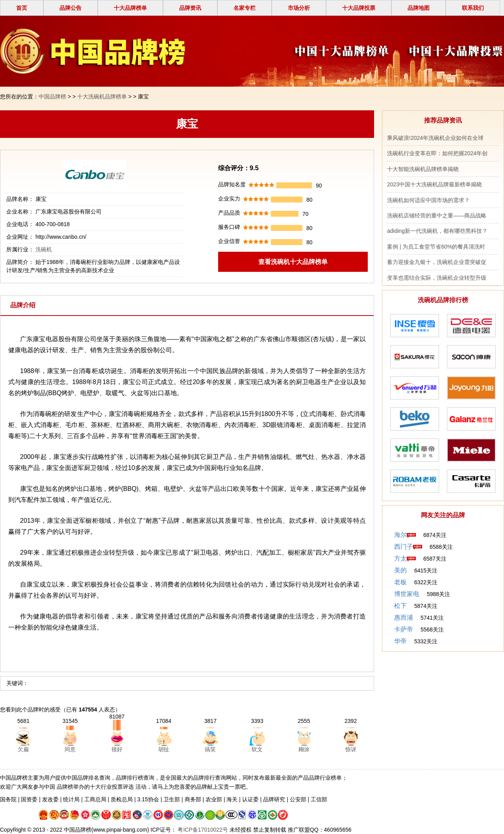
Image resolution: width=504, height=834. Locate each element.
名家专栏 (245, 8)
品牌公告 (70, 8)
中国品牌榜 (52, 97)
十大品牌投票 (359, 8)
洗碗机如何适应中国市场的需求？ (428, 200)
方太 (400, 558)
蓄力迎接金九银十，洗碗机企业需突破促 (437, 262)
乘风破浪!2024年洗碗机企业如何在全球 (435, 138)
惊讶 (351, 749)
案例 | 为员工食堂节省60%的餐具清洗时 (436, 247)
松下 (400, 606)
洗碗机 (44, 249)
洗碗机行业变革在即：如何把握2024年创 (437, 153)
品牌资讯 (190, 8)
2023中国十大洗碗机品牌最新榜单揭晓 (435, 184)
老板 (400, 582)
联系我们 (473, 8)
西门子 (404, 547)
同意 (70, 749)
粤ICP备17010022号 (202, 830)
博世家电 (407, 594)
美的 (400, 570)
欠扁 (23, 749)
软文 (257, 749)
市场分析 (299, 8)
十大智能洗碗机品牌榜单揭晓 (423, 169)
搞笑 (210, 749)
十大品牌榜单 (130, 8)
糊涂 (304, 749)
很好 (117, 749)
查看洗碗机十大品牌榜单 (293, 262)
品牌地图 (419, 8)
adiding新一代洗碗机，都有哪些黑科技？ (437, 231)
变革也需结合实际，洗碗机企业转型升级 (437, 278)
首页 (22, 8)
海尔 (400, 535)
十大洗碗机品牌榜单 (102, 97)
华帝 (400, 641)
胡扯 (164, 749)
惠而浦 (404, 618)
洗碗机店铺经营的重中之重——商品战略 (437, 215)
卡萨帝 (404, 629)
